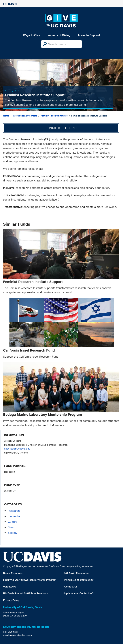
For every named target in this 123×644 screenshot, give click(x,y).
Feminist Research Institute (54, 116)
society (13, 533)
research (14, 511)
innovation (15, 516)
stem (11, 527)
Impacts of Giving (59, 35)
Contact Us (71, 587)
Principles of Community (79, 580)
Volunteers (10, 587)
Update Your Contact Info (79, 593)
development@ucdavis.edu (18, 635)
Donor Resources (13, 573)
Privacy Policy (11, 600)
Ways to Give (32, 35)
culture (13, 522)
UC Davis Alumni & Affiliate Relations (25, 593)
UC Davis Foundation (77, 573)
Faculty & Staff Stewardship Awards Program (30, 580)
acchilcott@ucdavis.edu (17, 449)
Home (6, 116)
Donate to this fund (61, 128)
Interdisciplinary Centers (25, 116)
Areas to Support (89, 35)
